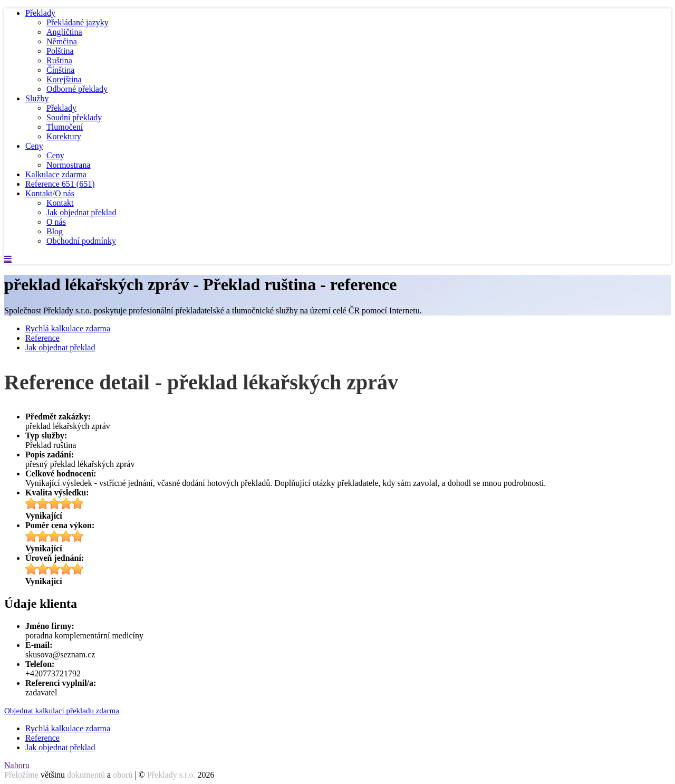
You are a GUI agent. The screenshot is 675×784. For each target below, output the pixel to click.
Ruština (59, 60)
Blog (55, 231)
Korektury (64, 136)
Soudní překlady (74, 117)
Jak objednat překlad (81, 212)
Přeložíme (21, 775)
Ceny (34, 146)
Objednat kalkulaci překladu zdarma (62, 711)
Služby (37, 98)
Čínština (60, 70)
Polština (60, 51)
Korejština (64, 79)
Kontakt (60, 203)
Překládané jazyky (78, 22)
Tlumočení (65, 127)
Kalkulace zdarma (56, 174)
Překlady (40, 13)
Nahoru (17, 765)
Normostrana (69, 165)
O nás (56, 222)
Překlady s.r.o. (171, 775)
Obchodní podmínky (81, 241)
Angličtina (64, 32)
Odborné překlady (77, 89)
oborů (123, 775)
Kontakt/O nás (50, 193)
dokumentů (86, 775)
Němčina (62, 41)
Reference (60, 184)
